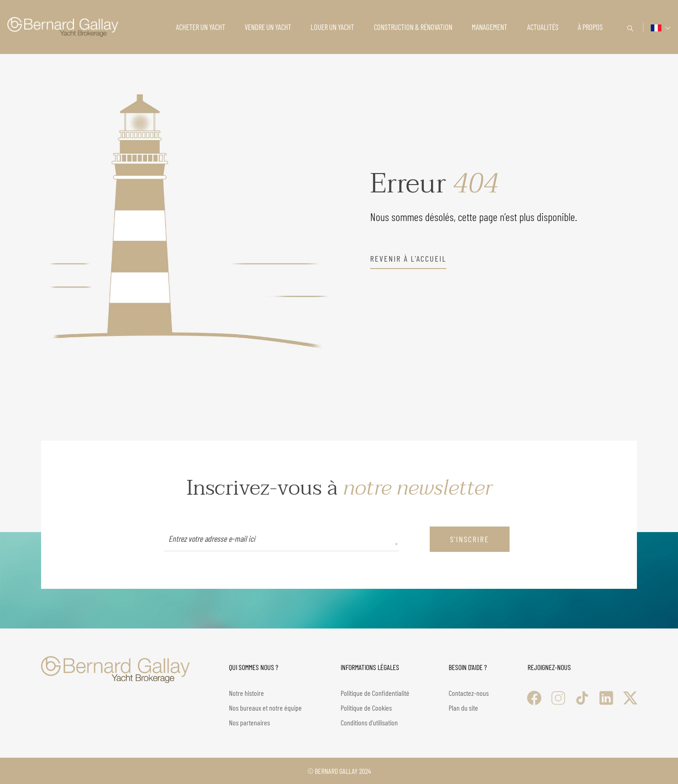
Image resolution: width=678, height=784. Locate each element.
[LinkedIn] (606, 698)
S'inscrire (470, 539)
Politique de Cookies (366, 708)
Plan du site (463, 708)
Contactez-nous (469, 693)
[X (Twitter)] (630, 698)
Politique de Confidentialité (375, 693)
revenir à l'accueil (408, 258)
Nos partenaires (249, 722)
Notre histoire (246, 693)
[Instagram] (558, 698)
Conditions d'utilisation (369, 722)
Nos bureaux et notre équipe (265, 708)
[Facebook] (534, 698)
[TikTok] (582, 698)
